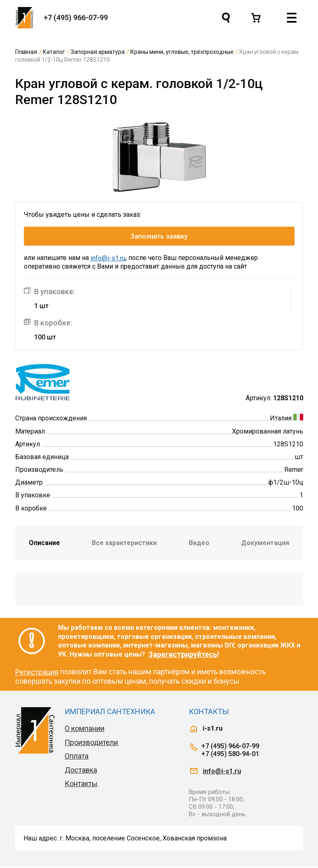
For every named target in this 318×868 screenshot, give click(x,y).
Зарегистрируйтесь (183, 655)
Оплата (77, 757)
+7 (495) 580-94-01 (230, 755)
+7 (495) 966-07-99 (76, 17)
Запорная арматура (98, 52)
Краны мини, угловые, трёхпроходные (182, 52)
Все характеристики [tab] (124, 544)
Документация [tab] (265, 544)
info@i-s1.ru (108, 259)
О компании (85, 729)
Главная (26, 52)
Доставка (81, 771)
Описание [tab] (44, 544)
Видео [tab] (199, 544)
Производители (91, 743)
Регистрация (37, 673)
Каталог (54, 52)
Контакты (81, 785)
